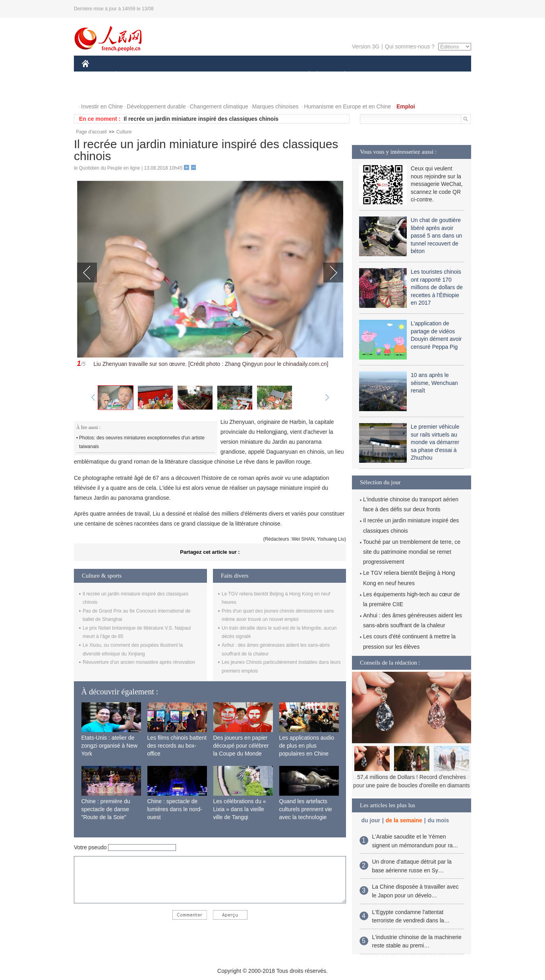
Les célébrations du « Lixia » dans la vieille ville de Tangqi (240, 809)
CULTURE (270, 75)
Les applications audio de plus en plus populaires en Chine (307, 745)
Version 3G (366, 46)
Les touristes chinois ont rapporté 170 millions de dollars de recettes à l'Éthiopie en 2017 (437, 287)
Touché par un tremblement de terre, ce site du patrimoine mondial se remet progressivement (412, 552)
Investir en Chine (102, 106)
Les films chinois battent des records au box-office (177, 745)
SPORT (372, 75)
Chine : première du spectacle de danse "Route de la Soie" (106, 809)
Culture (124, 132)
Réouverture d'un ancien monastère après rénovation (139, 662)
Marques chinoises (275, 106)
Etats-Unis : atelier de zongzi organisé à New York (110, 745)
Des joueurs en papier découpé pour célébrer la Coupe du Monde (241, 745)
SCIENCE (235, 75)
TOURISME (406, 75)
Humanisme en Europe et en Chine (347, 106)
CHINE (96, 75)
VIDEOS (98, 91)
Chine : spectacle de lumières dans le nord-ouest (175, 809)
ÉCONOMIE (130, 75)
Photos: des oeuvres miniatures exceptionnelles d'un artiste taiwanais (142, 442)
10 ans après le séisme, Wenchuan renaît (434, 383)
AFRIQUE (200, 75)
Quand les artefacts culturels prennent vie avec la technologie (306, 809)
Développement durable (156, 106)
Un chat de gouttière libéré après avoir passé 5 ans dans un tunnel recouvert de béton (436, 236)
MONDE (166, 75)
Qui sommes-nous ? (410, 46)
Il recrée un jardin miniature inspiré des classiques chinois (201, 119)
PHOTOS (443, 75)
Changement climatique (219, 106)
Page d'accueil (91, 132)
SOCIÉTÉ (305, 75)
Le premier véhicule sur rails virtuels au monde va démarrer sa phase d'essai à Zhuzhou (435, 442)
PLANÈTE (341, 75)
